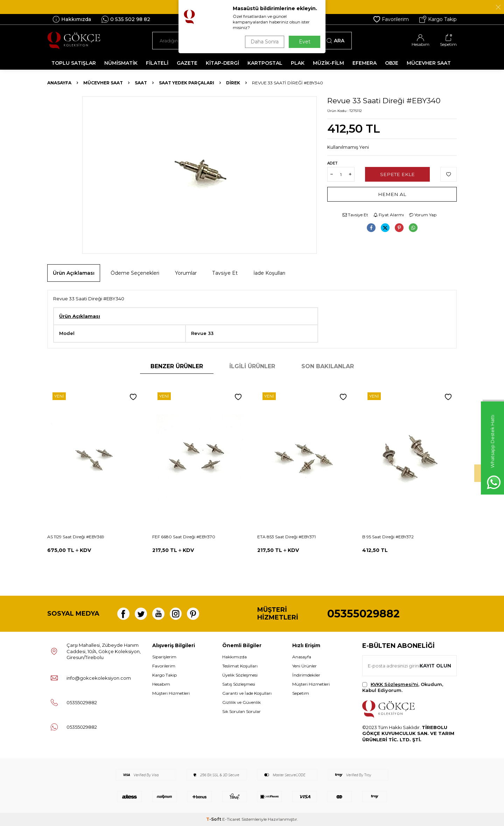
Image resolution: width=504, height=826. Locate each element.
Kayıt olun (435, 665)
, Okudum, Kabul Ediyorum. (403, 687)
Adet (332, 163)
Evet (305, 42)
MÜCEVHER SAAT (429, 63)
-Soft (214, 819)
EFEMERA (365, 63)
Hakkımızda (72, 19)
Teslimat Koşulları (240, 666)
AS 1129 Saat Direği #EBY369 (76, 537)
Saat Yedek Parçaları (187, 83)
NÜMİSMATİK (121, 63)
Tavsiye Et (355, 215)
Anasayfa (59, 83)
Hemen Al (392, 194)
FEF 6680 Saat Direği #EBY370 (184, 537)
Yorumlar (186, 273)
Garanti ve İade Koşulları (247, 693)
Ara (335, 41)
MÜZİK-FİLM (328, 63)
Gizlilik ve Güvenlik (241, 702)
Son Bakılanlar (328, 366)
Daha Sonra (264, 42)
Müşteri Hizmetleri (171, 693)
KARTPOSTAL (265, 63)
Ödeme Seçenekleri (135, 273)
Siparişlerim (164, 657)
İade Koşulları (269, 273)
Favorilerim (391, 19)
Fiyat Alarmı (389, 215)
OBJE (392, 63)
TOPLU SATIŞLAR (74, 63)
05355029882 (363, 614)
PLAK (298, 63)
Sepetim (301, 693)
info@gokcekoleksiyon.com (99, 678)
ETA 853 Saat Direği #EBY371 (286, 537)
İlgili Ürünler (252, 366)
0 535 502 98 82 (126, 19)
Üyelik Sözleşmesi (240, 675)
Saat (141, 83)
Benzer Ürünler (177, 366)
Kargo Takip (438, 19)
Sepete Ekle (397, 174)
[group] (199, 175)
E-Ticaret (231, 819)
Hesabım (161, 684)
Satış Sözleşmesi (239, 684)
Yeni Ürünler (304, 666)
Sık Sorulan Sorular (241, 711)
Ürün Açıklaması (74, 273)
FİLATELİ (157, 63)
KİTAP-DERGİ (222, 63)
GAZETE (187, 63)
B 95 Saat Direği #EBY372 (388, 537)
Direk (233, 83)
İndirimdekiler (306, 675)
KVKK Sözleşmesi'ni (394, 684)
